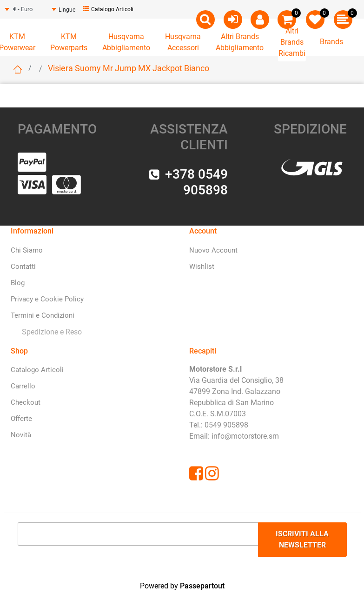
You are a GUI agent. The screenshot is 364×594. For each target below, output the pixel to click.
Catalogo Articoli (108, 9)
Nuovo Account (213, 250)
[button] (302, 540)
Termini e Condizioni (43, 315)
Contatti (23, 267)
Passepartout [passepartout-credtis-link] (202, 586)
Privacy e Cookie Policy (47, 299)
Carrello (23, 386)
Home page (18, 69)
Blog (18, 283)
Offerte (21, 419)
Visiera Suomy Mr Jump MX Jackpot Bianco (129, 68)
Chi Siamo (27, 250)
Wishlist (202, 267)
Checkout (26, 402)
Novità (21, 435)
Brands (331, 42)
